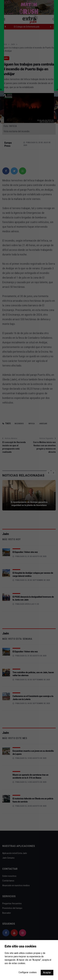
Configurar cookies (28, 972)
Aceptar (47, 973)
